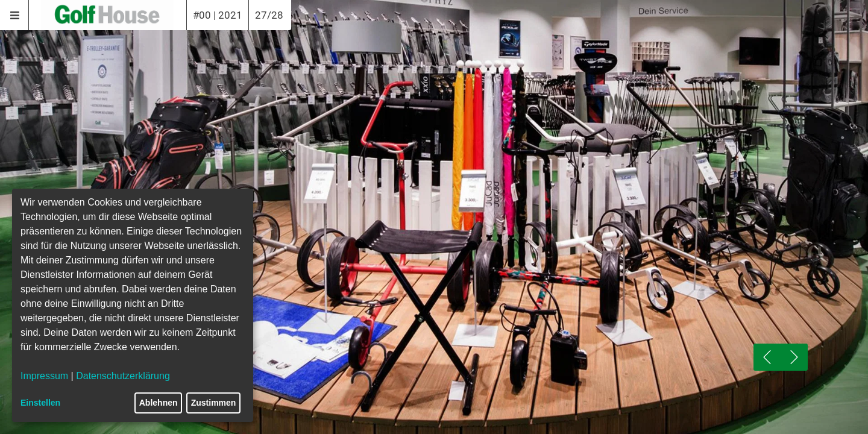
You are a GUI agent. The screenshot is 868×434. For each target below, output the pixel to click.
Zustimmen (214, 403)
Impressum (44, 376)
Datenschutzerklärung (123, 376)
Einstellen (40, 403)
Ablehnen (159, 403)
